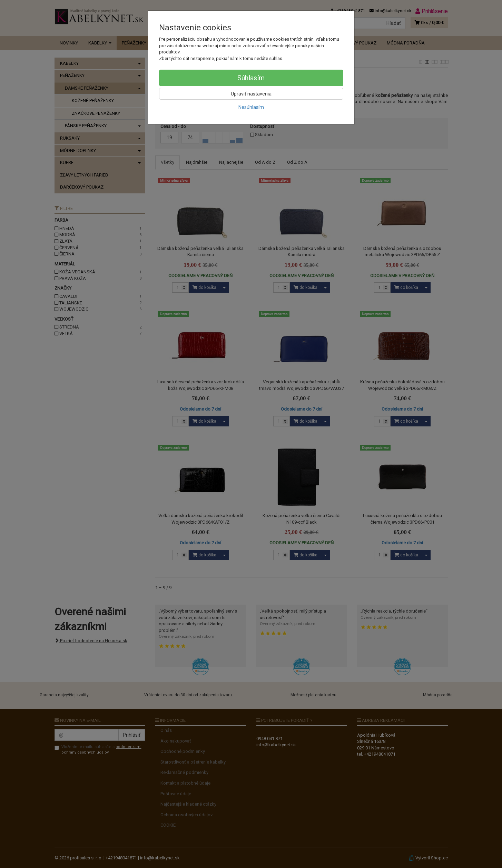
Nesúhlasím (251, 107)
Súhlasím (251, 78)
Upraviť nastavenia (251, 94)
